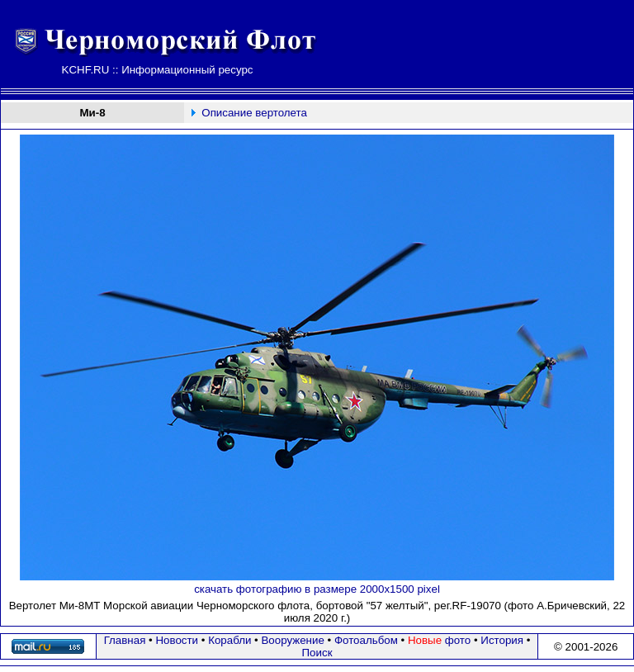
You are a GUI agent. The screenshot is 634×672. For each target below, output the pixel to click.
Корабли (229, 640)
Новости (177, 640)
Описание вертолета (254, 113)
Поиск (317, 653)
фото (439, 640)
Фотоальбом (366, 640)
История (502, 640)
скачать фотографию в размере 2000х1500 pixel (317, 589)
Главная (125, 640)
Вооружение (292, 640)
